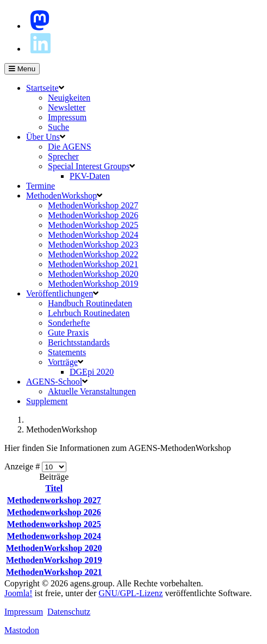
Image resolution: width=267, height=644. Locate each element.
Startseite (42, 88)
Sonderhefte (69, 323)
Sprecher (63, 156)
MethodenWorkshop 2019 (93, 284)
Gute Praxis (68, 333)
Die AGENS (70, 147)
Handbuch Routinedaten (90, 303)
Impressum (67, 117)
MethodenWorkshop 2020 (93, 274)
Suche (58, 127)
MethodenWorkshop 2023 (93, 244)
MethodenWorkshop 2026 (93, 215)
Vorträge (63, 362)
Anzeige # (23, 466)
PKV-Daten (90, 176)
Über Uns (43, 137)
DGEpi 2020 (92, 372)
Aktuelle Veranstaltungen (92, 391)
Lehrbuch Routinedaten (89, 313)
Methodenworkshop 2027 (54, 500)
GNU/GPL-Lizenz (131, 593)
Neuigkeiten (69, 98)
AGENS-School (54, 382)
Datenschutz (69, 612)
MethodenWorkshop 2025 (93, 225)
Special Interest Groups (89, 166)
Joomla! (18, 593)
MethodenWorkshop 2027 (93, 205)
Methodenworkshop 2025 (54, 524)
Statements (67, 352)
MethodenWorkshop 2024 (93, 235)
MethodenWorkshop (61, 196)
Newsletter (67, 107)
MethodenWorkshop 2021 (93, 264)
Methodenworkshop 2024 (54, 536)
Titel (54, 488)
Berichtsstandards (79, 342)
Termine (41, 186)
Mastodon (22, 630)
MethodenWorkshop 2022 (93, 254)
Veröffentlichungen (60, 293)
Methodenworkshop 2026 (54, 512)
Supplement (47, 401)
